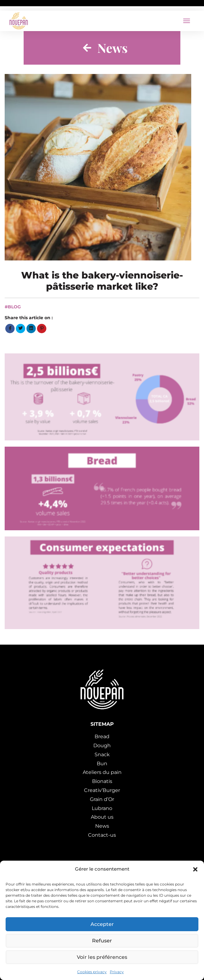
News (102, 826)
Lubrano (102, 808)
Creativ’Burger (102, 790)
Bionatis (102, 781)
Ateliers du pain (102, 772)
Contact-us (102, 835)
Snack (102, 755)
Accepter (102, 922)
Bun (102, 764)
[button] (195, 869)
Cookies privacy (92, 971)
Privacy (117, 971)
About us (102, 817)
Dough (102, 745)
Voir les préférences (102, 957)
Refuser (102, 939)
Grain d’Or (102, 799)
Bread (102, 736)
